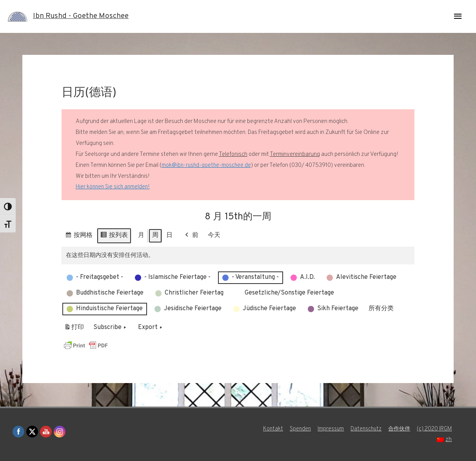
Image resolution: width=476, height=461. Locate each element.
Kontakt (266, 429)
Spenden (294, 429)
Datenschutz (363, 429)
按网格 (79, 237)
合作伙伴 (398, 429)
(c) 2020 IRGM (435, 429)
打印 (74, 329)
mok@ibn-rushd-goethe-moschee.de (207, 165)
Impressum (326, 429)
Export (151, 328)
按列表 (114, 237)
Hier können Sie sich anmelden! (114, 187)
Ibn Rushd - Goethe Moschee (85, 16)
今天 (214, 235)
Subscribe (111, 328)
